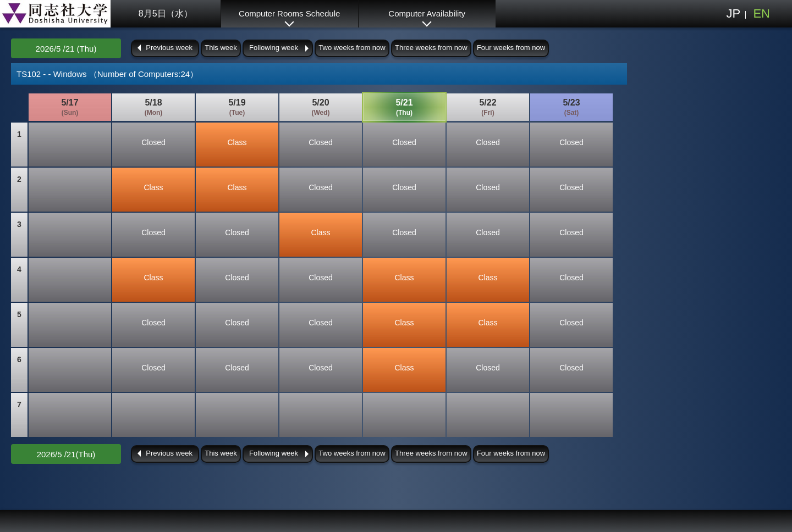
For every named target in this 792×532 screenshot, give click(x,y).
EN (761, 13)
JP (733, 13)
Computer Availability (427, 13)
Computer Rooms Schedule (289, 13)
